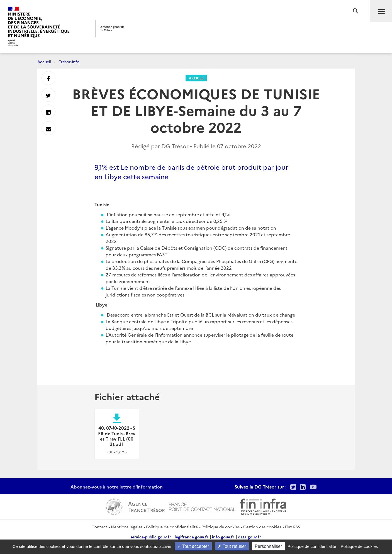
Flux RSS (292, 527)
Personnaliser (268, 546)
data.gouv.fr (249, 537)
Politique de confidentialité (172, 527)
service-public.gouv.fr (151, 537)
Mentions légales (127, 527)
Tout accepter (193, 546)
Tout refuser (232, 546)
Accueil (44, 62)
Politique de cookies (221, 527)
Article (196, 78)
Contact (99, 527)
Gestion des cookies (262, 527)
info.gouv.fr (223, 537)
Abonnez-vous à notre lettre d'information (117, 487)
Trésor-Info (69, 62)
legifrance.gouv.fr (192, 537)
